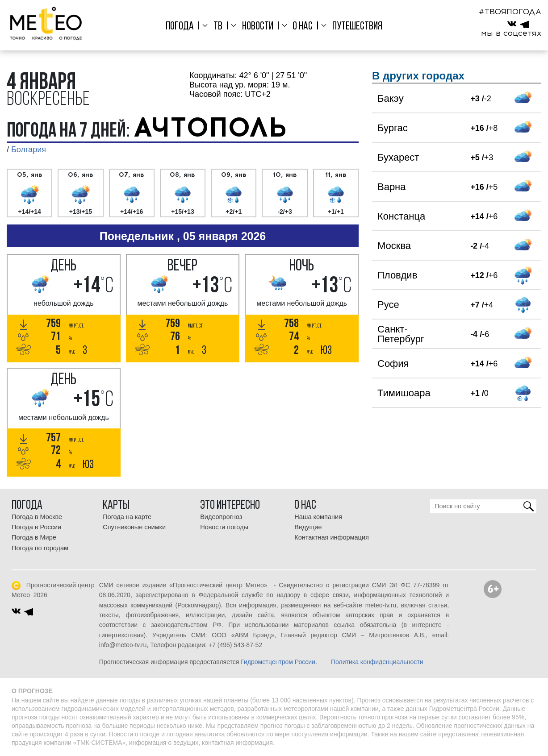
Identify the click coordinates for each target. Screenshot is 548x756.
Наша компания (318, 517)
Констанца (401, 216)
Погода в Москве (37, 517)
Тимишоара (404, 393)
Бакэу (391, 98)
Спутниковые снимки (134, 527)
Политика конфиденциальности (377, 662)
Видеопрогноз (221, 517)
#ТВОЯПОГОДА (510, 12)
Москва (394, 246)
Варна (391, 187)
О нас (303, 27)
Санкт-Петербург (401, 334)
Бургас (393, 128)
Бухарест (398, 157)
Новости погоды (224, 527)
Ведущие (308, 527)
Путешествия (357, 27)
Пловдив (397, 275)
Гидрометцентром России (278, 662)
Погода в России (36, 527)
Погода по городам (40, 548)
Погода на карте (127, 517)
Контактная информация (332, 537)
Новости (258, 27)
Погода (180, 27)
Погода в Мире (34, 537)
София (393, 363)
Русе (388, 305)
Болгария (29, 150)
